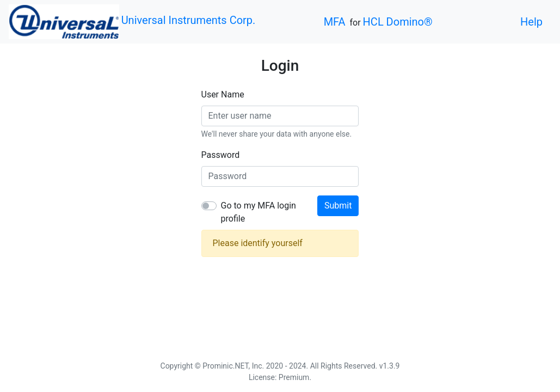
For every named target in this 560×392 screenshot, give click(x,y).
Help (531, 22)
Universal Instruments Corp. (189, 20)
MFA (335, 22)
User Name (223, 94)
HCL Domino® (398, 22)
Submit (338, 206)
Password (221, 155)
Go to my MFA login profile (259, 212)
